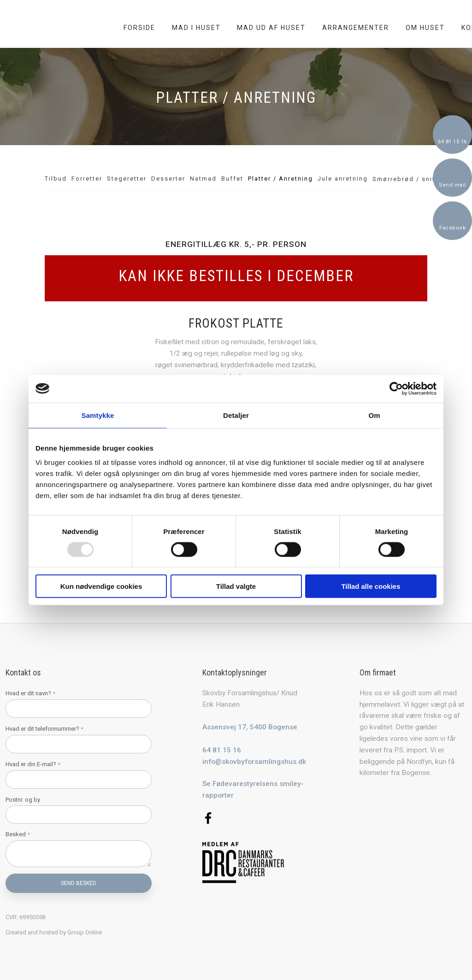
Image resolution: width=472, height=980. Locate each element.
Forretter (87, 179)
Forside (139, 28)
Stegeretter (127, 179)
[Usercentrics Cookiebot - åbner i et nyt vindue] (396, 388)
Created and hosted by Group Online (54, 932)
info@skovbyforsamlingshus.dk (254, 762)
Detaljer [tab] (236, 415)
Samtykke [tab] (98, 415)
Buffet (232, 179)
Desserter (168, 179)
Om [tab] (374, 415)
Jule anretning (343, 179)
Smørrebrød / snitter (409, 179)
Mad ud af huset (271, 28)
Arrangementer (356, 28)
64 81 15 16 (222, 750)
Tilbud (56, 179)
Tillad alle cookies (371, 586)
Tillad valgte (236, 586)
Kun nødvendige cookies (101, 586)
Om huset (425, 28)
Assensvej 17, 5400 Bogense (250, 727)
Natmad (203, 179)
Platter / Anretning (280, 179)
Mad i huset (196, 28)
